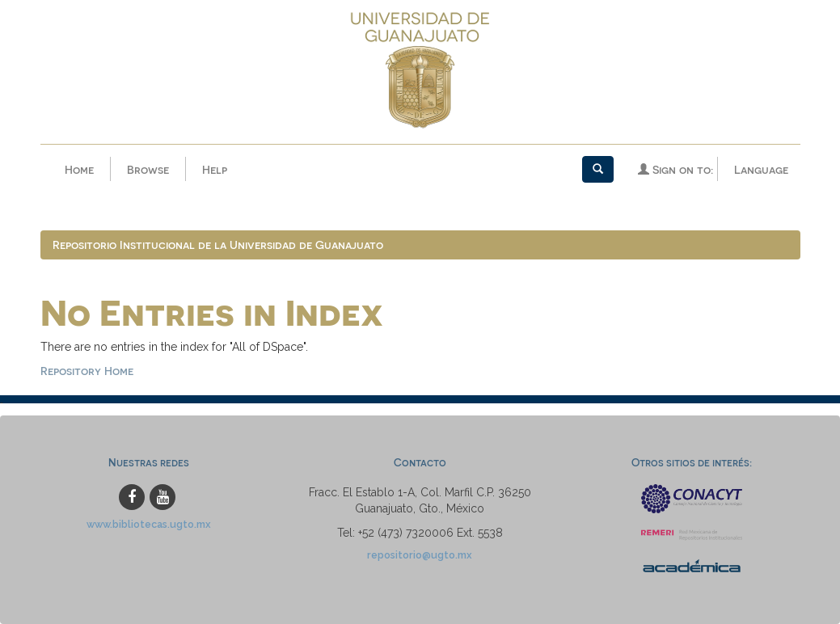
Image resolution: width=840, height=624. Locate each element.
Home (79, 169)
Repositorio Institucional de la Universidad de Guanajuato (218, 245)
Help (215, 169)
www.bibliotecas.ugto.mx (149, 524)
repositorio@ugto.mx (420, 555)
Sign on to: (675, 169)
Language (761, 169)
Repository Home (87, 371)
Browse (148, 169)
